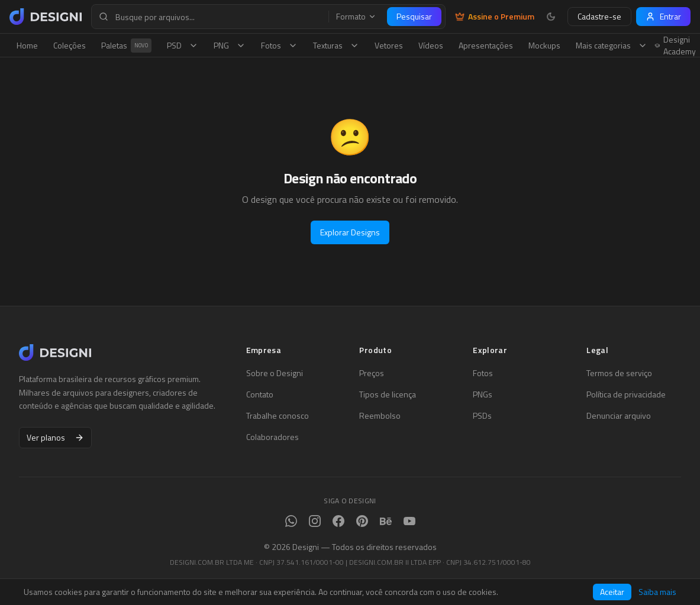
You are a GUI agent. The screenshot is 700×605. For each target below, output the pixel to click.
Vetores (389, 45)
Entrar (663, 16)
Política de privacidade (626, 394)
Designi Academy (675, 46)
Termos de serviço (619, 373)
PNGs (483, 394)
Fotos (279, 45)
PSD (183, 45)
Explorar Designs (350, 232)
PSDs (482, 416)
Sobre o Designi (275, 373)
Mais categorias (612, 45)
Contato (260, 394)
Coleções (70, 45)
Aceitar (612, 592)
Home (27, 45)
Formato (356, 17)
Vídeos (431, 45)
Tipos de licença (388, 394)
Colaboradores (272, 437)
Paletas (126, 46)
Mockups (544, 45)
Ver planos (55, 437)
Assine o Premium (495, 17)
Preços (372, 373)
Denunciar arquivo (619, 416)
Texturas (336, 45)
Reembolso (380, 416)
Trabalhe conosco (278, 416)
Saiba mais (657, 592)
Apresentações (486, 45)
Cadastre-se (599, 16)
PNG (230, 45)
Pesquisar (414, 16)
